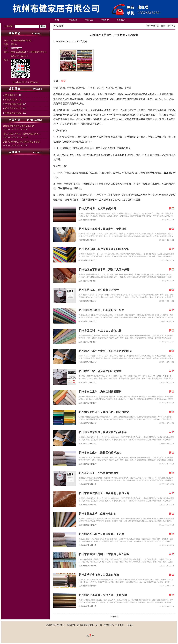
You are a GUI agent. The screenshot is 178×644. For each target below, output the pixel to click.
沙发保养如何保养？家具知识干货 (18, 126)
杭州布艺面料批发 (13, 104)
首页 (57, 20)
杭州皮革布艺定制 (13, 113)
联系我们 (121, 20)
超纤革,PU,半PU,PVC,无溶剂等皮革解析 (21, 142)
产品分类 (89, 20)
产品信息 (73, 20)
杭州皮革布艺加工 (13, 108)
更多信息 (114, 616)
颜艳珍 (131, 625)
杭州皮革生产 (11, 95)
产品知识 (105, 20)
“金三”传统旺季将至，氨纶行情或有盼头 (21, 134)
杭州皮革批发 (11, 100)
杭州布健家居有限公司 (88, 220)
